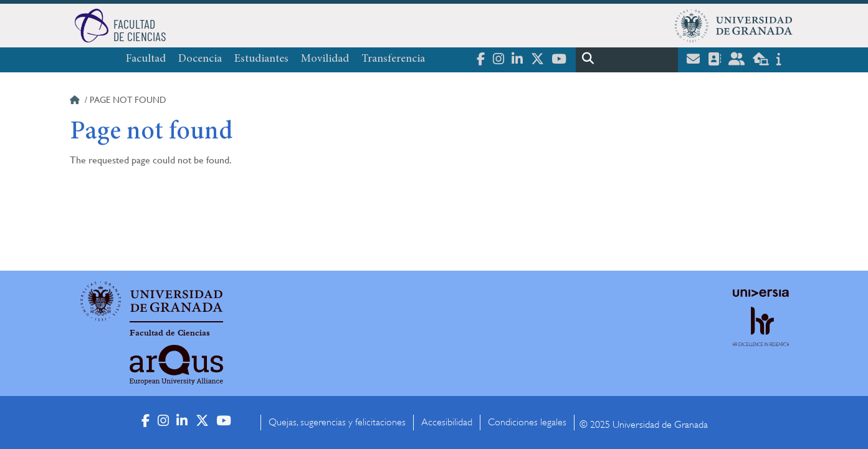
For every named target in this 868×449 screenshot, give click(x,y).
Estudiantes (261, 59)
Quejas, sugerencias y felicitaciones (337, 422)
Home (76, 102)
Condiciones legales (527, 422)
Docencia (200, 59)
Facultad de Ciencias (170, 333)
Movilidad (325, 59)
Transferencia (393, 59)
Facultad (146, 59)
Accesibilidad (447, 422)
